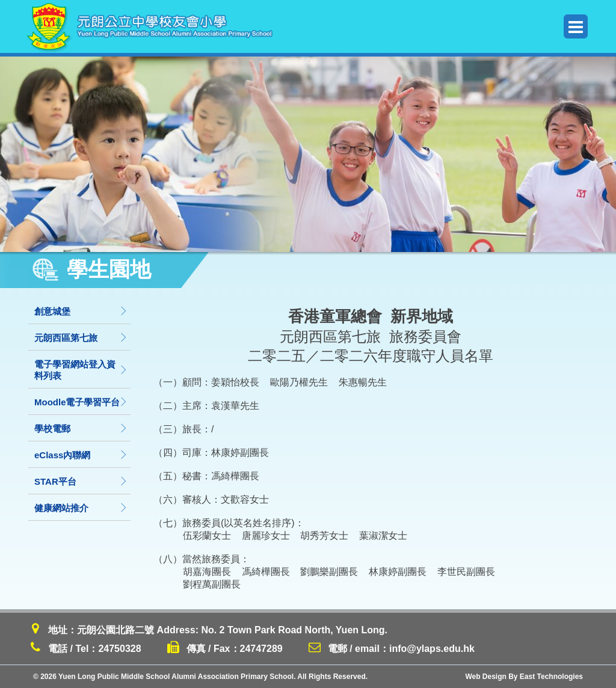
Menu (576, 27)
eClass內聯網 (81, 455)
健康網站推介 (81, 508)
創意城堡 (81, 311)
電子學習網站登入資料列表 (81, 370)
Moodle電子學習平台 (81, 402)
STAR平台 (81, 481)
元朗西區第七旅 (81, 338)
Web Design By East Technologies (524, 677)
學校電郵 (81, 428)
